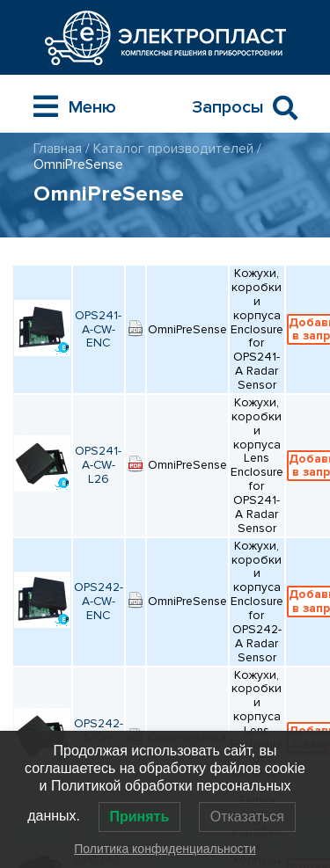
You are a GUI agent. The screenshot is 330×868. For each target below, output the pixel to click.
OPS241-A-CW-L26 (98, 465)
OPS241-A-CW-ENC (98, 329)
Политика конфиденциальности (165, 849)
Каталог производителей (173, 149)
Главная (58, 149)
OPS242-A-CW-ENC (99, 601)
